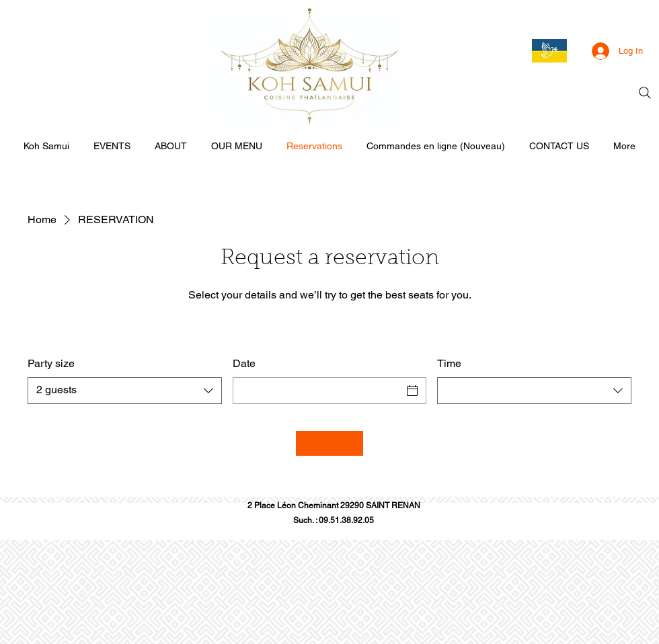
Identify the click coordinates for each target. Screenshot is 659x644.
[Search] (645, 93)
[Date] (318, 391)
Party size (51, 363)
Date (244, 363)
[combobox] (125, 391)
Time (449, 363)
